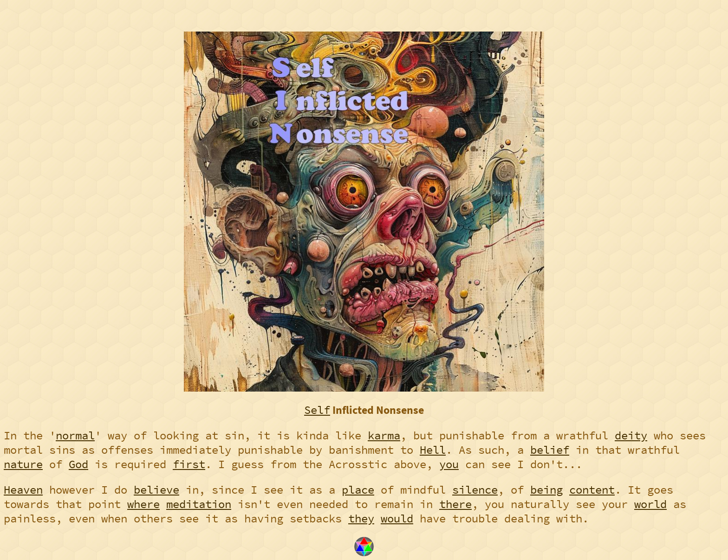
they (361, 518)
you (449, 464)
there (455, 504)
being (546, 490)
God (78, 464)
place (358, 490)
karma (384, 435)
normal (75, 435)
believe (156, 490)
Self (317, 410)
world (650, 504)
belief (550, 450)
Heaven (23, 490)
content (592, 490)
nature (23, 464)
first (189, 464)
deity (631, 435)
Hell (433, 450)
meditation (199, 504)
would (397, 518)
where (143, 504)
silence (475, 490)
